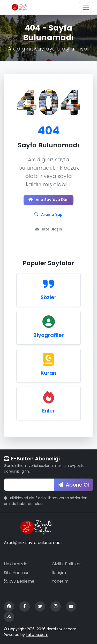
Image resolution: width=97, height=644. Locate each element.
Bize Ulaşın (49, 229)
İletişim (59, 573)
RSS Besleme (19, 581)
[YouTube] (71, 606)
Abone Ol (74, 485)
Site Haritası (16, 573)
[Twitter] (40, 606)
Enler (48, 411)
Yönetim (60, 581)
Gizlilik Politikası (67, 564)
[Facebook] (25, 606)
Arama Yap (48, 214)
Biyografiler (49, 335)
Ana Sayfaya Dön (48, 200)
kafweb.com (37, 635)
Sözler (48, 297)
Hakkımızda (16, 564)
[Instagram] (56, 606)
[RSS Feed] (9, 617)
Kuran (48, 373)
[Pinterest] (9, 606)
